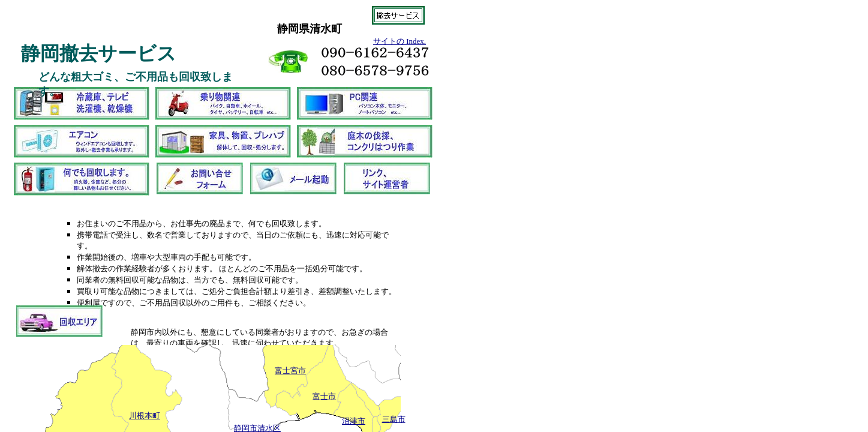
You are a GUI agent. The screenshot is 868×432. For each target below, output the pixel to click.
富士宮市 (290, 370)
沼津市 (354, 421)
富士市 (324, 396)
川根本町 (145, 415)
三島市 (394, 419)
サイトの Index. (400, 41)
